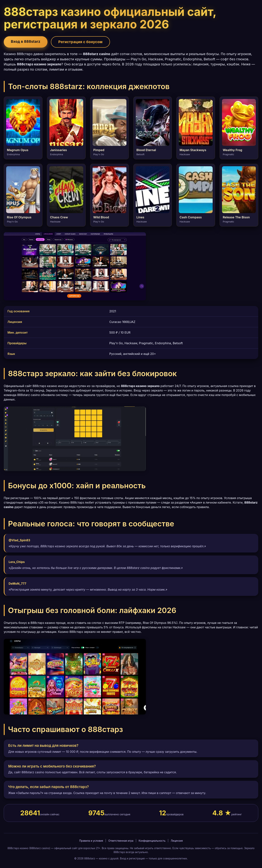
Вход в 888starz (26, 41)
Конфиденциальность (152, 841)
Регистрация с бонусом (80, 42)
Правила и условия (91, 841)
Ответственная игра (121, 841)
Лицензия (177, 841)
